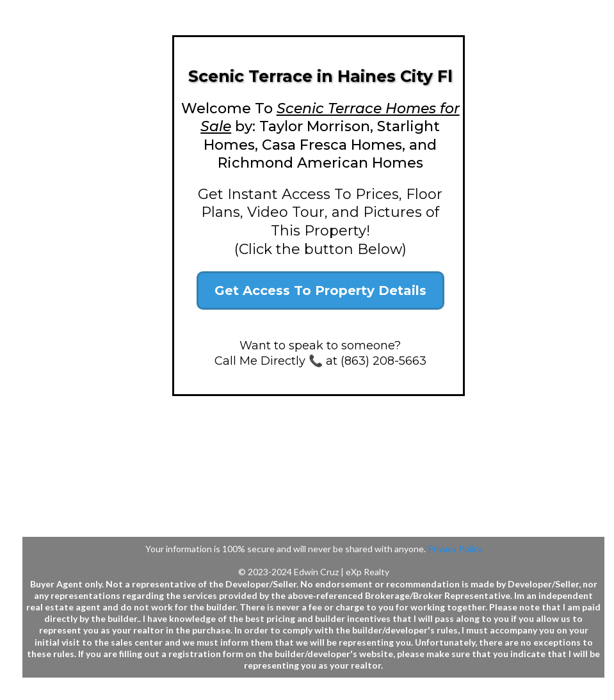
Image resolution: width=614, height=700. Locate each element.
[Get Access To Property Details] (320, 290)
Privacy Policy (455, 549)
